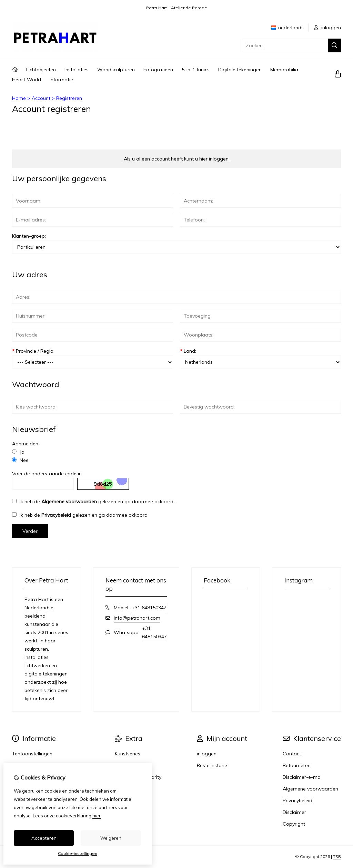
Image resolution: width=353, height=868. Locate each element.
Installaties (77, 70)
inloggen (327, 28)
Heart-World (27, 80)
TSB (337, 856)
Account (41, 98)
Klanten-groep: (29, 236)
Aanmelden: (26, 444)
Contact (292, 754)
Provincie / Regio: (33, 351)
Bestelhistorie (212, 765)
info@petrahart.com (137, 618)
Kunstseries (128, 754)
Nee (20, 460)
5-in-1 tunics (196, 70)
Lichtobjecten (41, 70)
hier (97, 816)
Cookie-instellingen (78, 853)
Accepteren (44, 838)
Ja (18, 452)
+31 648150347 (149, 608)
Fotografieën (158, 70)
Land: (188, 351)
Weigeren (111, 838)
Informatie (61, 80)
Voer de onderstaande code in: (47, 474)
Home (19, 98)
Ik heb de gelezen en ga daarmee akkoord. (93, 502)
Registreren (69, 98)
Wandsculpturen (116, 70)
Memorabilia (284, 70)
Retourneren (297, 765)
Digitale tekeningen (240, 70)
